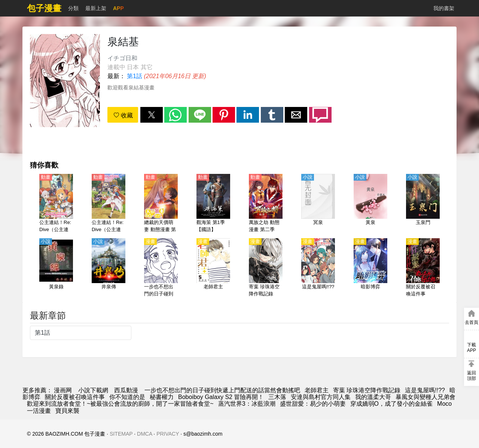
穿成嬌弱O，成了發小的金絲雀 (391, 404)
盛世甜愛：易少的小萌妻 (313, 404)
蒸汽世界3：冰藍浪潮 (247, 404)
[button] (152, 115)
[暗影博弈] (370, 268)
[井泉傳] (109, 268)
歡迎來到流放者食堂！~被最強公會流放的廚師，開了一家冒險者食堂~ (120, 404)
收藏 (123, 115)
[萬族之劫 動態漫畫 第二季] (266, 204)
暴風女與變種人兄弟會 (425, 397)
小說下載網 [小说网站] (93, 390)
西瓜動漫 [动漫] (126, 390)
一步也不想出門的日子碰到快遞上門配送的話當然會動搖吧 (222, 390)
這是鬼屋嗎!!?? (425, 390)
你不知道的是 (127, 397)
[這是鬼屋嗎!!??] (318, 268)
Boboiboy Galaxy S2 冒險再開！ (221, 397)
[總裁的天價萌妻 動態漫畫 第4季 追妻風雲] (161, 204)
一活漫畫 (39, 411)
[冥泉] (318, 204)
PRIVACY (168, 434)
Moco (444, 404)
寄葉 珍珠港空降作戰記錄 (367, 390)
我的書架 (444, 8)
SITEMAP (121, 434)
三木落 (277, 397)
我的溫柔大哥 (373, 397)
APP (118, 8)
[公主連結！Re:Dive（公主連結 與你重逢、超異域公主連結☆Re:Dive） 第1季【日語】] (56, 204)
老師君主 (317, 390)
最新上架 (96, 8)
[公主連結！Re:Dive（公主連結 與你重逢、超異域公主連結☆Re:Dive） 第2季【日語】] (109, 204)
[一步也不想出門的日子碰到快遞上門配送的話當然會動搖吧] (161, 268)
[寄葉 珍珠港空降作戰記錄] (266, 268)
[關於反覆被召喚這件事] (423, 268)
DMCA (144, 434)
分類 (73, 8)
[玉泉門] (423, 204)
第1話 (135, 76)
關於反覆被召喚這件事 (75, 397)
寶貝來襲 (67, 411)
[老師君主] (213, 268)
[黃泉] (370, 204)
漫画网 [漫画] (63, 390)
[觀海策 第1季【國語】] (213, 204)
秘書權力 (162, 397)
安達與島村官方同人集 (321, 397)
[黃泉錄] (56, 268)
